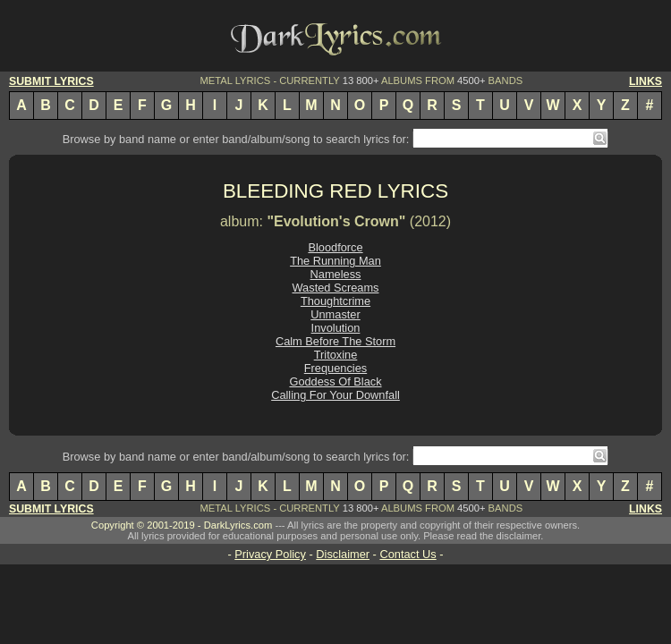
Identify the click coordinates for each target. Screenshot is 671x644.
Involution (336, 328)
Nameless (336, 274)
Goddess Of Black (335, 381)
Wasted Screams (336, 288)
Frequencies (335, 368)
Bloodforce (335, 247)
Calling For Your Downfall (335, 395)
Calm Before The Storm (335, 341)
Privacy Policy (270, 554)
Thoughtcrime (335, 301)
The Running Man (335, 261)
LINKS (646, 81)
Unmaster (335, 314)
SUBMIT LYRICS (51, 81)
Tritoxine (336, 355)
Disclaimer (343, 554)
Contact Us (408, 554)
